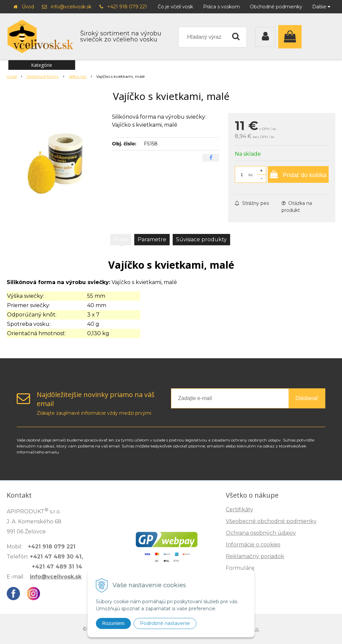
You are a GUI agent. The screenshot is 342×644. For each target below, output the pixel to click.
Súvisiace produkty (201, 239)
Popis (121, 239)
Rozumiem (113, 623)
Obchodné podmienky (276, 7)
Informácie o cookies (253, 545)
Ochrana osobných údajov (261, 533)
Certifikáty (239, 509)
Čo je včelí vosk (175, 7)
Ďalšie (321, 7)
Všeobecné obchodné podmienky (271, 521)
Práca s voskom (221, 7)
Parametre (152, 239)
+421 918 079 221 (127, 7)
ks (250, 175)
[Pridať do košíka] (298, 174)
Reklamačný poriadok (255, 556)
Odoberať (307, 398)
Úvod (28, 7)
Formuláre (240, 568)
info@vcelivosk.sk (71, 7)
